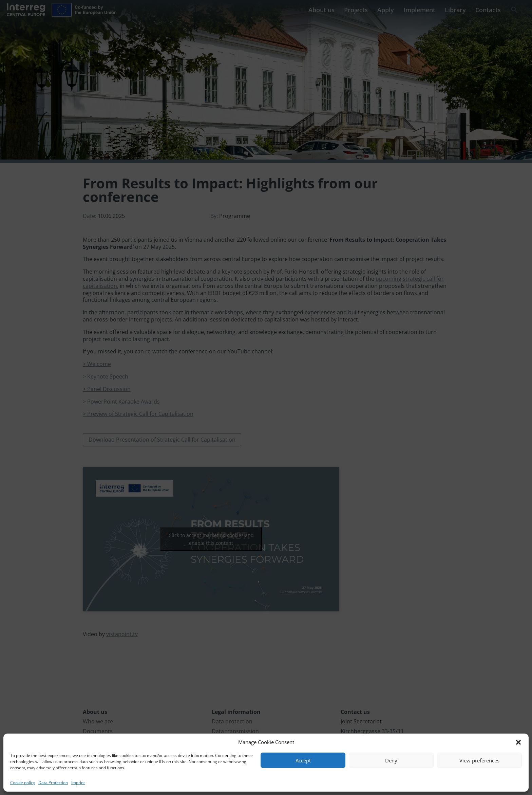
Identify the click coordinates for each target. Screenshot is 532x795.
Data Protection (53, 783)
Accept (303, 760)
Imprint (78, 783)
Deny (391, 760)
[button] (518, 742)
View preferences (479, 760)
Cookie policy (23, 783)
